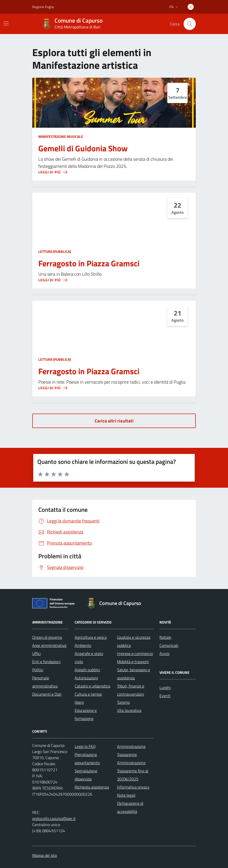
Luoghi (165, 687)
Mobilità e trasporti (133, 662)
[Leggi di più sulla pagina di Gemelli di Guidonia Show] (53, 172)
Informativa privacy (133, 787)
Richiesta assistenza (92, 787)
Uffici (36, 653)
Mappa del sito (45, 855)
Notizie (165, 637)
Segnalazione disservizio (86, 775)
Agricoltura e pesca (91, 637)
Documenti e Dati (47, 694)
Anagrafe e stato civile (89, 658)
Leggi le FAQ (85, 746)
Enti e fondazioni (46, 662)
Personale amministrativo (45, 682)
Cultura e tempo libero (88, 698)
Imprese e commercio (135, 653)
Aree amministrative (49, 645)
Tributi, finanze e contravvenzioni (131, 690)
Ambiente (83, 645)
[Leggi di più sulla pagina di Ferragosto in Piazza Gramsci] (53, 280)
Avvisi (164, 653)
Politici (38, 670)
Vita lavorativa (129, 710)
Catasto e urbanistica (92, 686)
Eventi (165, 696)
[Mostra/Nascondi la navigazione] (6, 23)
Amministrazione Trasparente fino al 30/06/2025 (133, 771)
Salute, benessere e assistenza (134, 674)
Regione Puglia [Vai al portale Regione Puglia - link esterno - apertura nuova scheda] (43, 7)
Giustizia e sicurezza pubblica (134, 641)
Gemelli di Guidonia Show (83, 149)
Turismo (123, 702)
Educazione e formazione (86, 714)
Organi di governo (47, 637)
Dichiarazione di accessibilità (130, 807)
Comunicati (169, 645)
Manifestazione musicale (61, 136)
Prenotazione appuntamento (87, 759)
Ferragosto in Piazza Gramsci (89, 264)
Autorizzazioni (86, 678)
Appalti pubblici (87, 670)
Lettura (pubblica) (55, 251)
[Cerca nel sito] (190, 24)
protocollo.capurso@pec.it (54, 818)
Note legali (126, 795)
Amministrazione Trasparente (131, 750)
